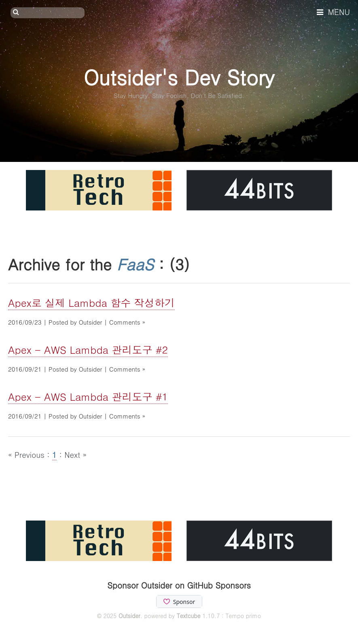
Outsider (129, 616)
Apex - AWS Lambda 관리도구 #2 (88, 350)
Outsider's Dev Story (179, 77)
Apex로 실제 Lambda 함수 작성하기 (91, 303)
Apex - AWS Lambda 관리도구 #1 (88, 396)
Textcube (189, 616)
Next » (75, 454)
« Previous (28, 454)
